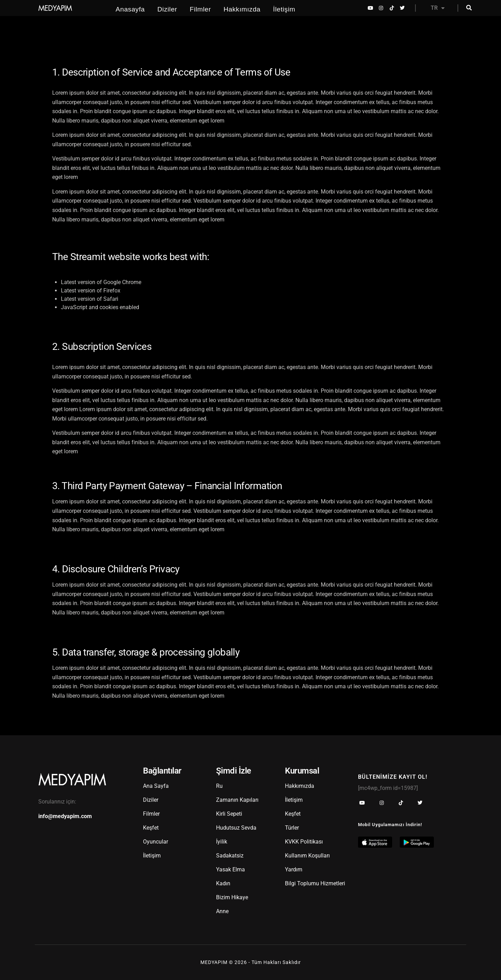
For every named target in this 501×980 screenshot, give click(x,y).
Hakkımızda (242, 9)
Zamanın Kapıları (237, 800)
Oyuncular (156, 842)
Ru (219, 786)
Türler (292, 828)
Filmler (200, 9)
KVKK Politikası (304, 842)
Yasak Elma (230, 869)
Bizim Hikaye (232, 897)
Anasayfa (130, 9)
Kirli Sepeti (229, 814)
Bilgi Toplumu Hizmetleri (315, 883)
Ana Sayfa (156, 786)
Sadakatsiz (230, 856)
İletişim (284, 9)
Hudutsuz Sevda (236, 828)
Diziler (167, 9)
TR (438, 8)
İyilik (222, 842)
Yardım (294, 869)
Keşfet (151, 828)
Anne (222, 911)
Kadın (223, 883)
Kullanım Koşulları (307, 856)
